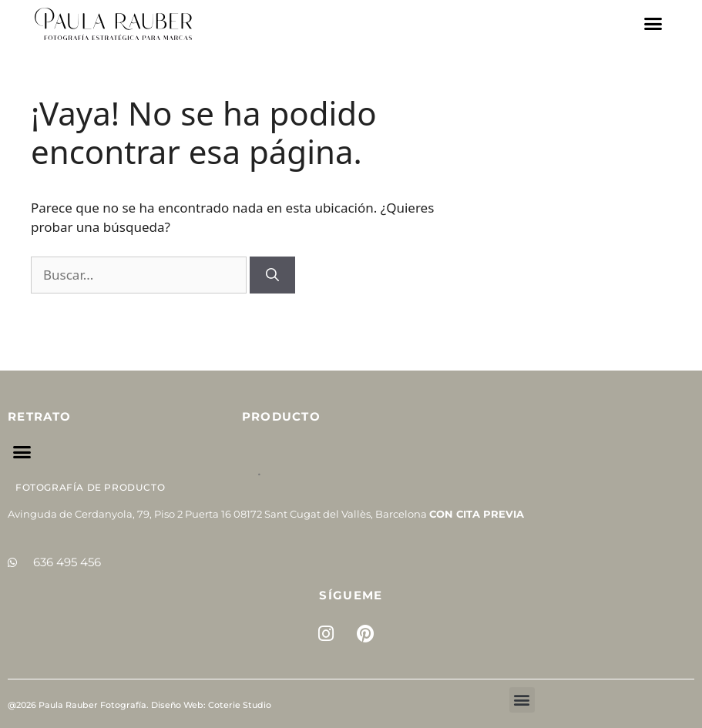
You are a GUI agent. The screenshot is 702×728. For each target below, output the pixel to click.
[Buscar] (272, 275)
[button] (653, 24)
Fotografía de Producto (90, 487)
